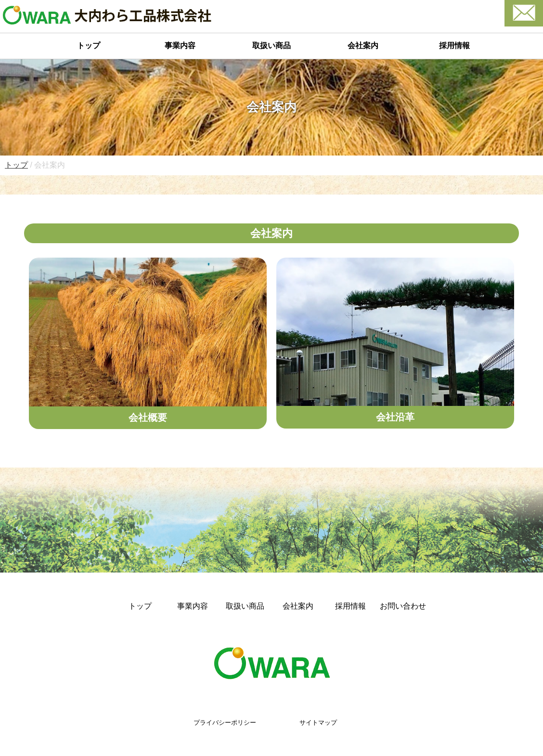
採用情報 (454, 46)
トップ (89, 46)
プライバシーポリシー (225, 723)
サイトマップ (318, 723)
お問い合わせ (403, 606)
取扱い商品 (271, 46)
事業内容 (180, 46)
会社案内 (363, 46)
